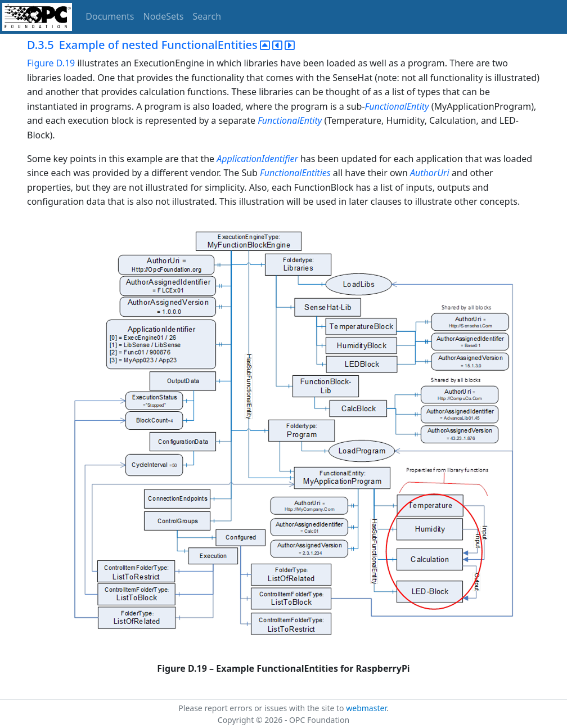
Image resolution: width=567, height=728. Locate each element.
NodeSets (164, 16)
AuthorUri (430, 173)
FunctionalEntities (295, 173)
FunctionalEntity (397, 106)
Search (207, 16)
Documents (110, 16)
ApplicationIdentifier (257, 159)
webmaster (366, 708)
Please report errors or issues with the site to (262, 708)
